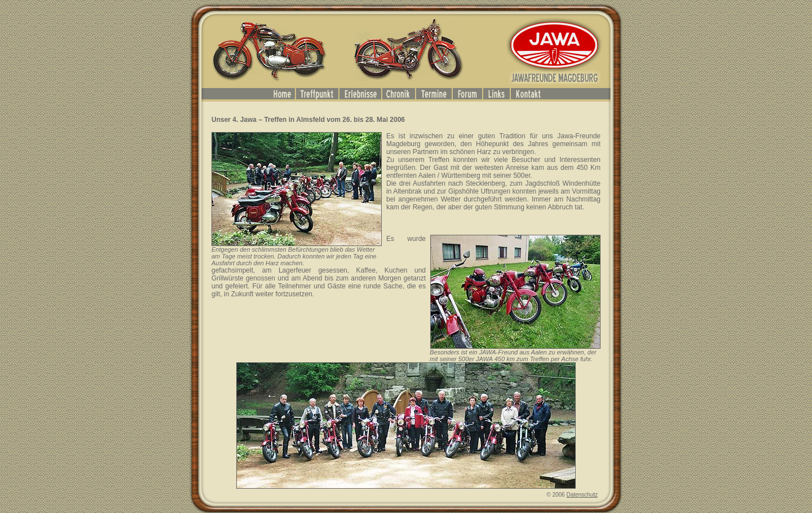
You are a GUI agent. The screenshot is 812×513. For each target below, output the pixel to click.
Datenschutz (582, 495)
